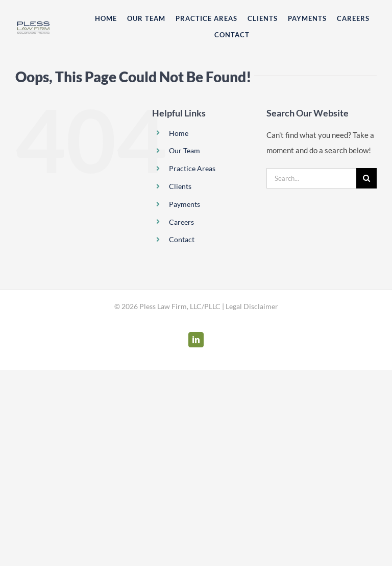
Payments (185, 204)
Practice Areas (192, 168)
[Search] (366, 178)
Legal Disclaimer (252, 306)
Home (179, 133)
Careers (181, 222)
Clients (180, 186)
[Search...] (311, 178)
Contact (182, 239)
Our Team (185, 150)
